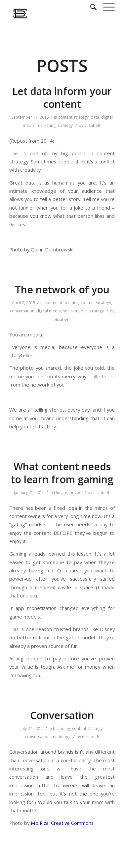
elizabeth (93, 125)
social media (75, 311)
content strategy (73, 117)
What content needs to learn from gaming (62, 473)
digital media (49, 311)
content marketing (62, 303)
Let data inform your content (62, 98)
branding (62, 728)
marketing (46, 125)
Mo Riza (40, 823)
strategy (65, 125)
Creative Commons (72, 823)
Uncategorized (68, 492)
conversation (22, 311)
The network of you (62, 289)
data (95, 117)
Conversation (62, 715)
